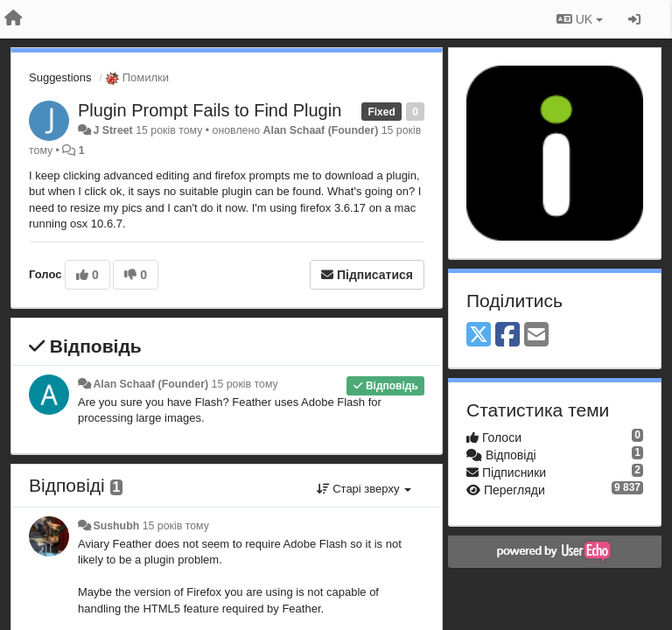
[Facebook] (507, 336)
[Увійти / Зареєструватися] (634, 19)
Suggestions (60, 77)
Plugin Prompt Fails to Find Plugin (210, 110)
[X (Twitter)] (479, 336)
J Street (112, 130)
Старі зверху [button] (364, 489)
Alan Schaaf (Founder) (321, 130)
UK (580, 19)
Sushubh (116, 526)
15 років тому (245, 384)
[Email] (536, 336)
